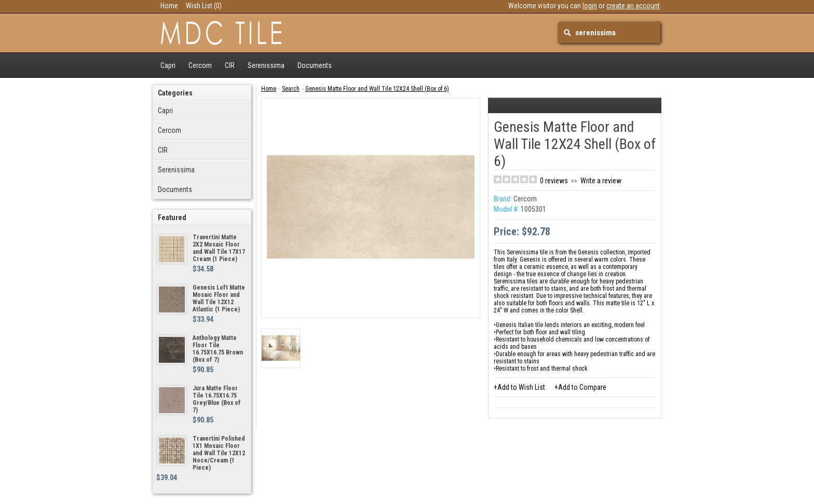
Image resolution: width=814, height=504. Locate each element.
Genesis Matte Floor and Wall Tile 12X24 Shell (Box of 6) (377, 89)
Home (169, 6)
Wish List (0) (204, 6)
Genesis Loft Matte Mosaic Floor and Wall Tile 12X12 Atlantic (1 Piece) (219, 298)
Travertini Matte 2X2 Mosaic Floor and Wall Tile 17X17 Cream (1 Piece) (219, 248)
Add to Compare (582, 387)
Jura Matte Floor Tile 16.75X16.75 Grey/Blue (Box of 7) (217, 399)
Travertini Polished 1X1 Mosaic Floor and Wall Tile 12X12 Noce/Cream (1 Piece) (219, 453)
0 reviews (554, 181)
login (590, 6)
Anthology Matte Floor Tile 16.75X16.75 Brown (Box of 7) (218, 349)
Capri (168, 65)
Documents (315, 65)
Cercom (200, 65)
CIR (230, 65)
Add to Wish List (521, 387)
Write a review (601, 181)
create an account (633, 6)
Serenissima (266, 65)
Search (291, 89)
